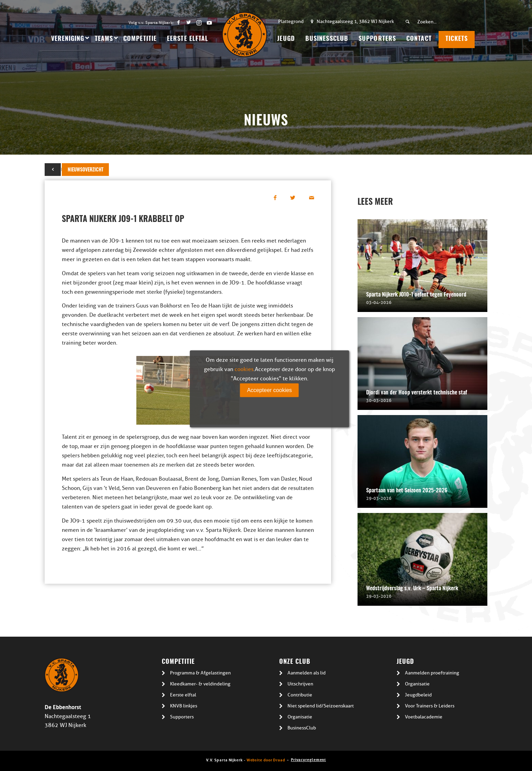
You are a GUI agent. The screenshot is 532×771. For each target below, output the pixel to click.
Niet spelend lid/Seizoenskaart (321, 706)
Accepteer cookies (269, 390)
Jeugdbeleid (418, 695)
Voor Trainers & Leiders (430, 706)
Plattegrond (291, 21)
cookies (244, 369)
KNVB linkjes (184, 706)
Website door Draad (266, 759)
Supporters (182, 717)
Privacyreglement (308, 759)
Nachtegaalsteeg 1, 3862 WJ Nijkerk (355, 21)
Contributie (300, 695)
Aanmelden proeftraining (432, 673)
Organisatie (300, 717)
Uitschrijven (300, 684)
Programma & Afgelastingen (200, 673)
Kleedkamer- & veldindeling (200, 684)
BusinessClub (302, 728)
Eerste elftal (183, 695)
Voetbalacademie (424, 717)
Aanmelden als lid (307, 673)
